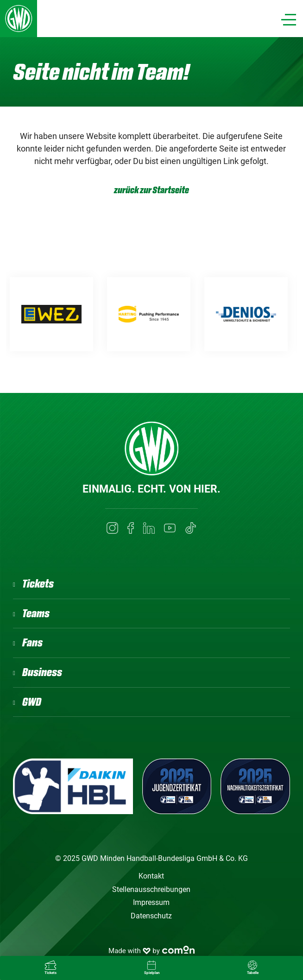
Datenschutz (151, 916)
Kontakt (151, 876)
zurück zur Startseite (151, 190)
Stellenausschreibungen (151, 889)
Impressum (151, 902)
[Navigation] (289, 20)
